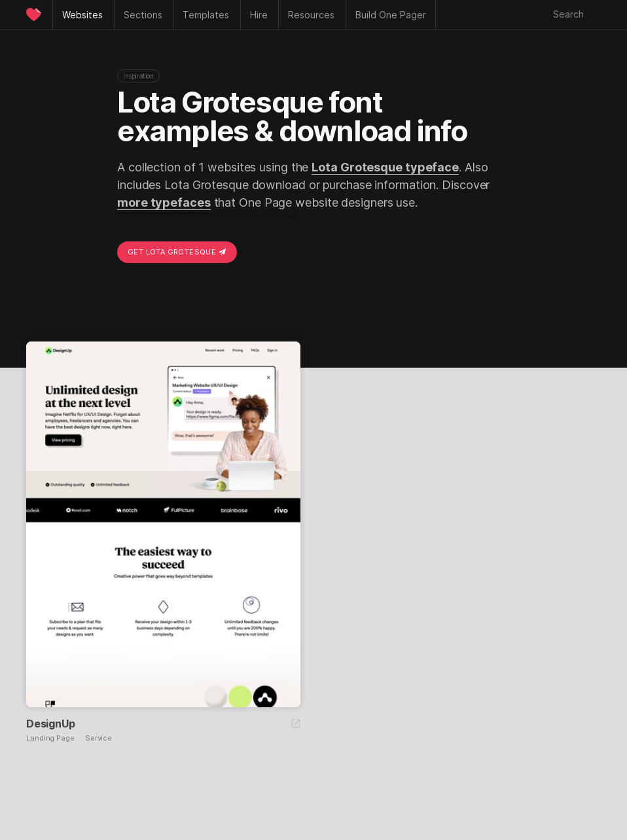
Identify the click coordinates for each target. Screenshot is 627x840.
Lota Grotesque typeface (385, 167)
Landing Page (50, 738)
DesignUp (50, 724)
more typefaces (164, 202)
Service (99, 738)
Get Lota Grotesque (177, 252)
